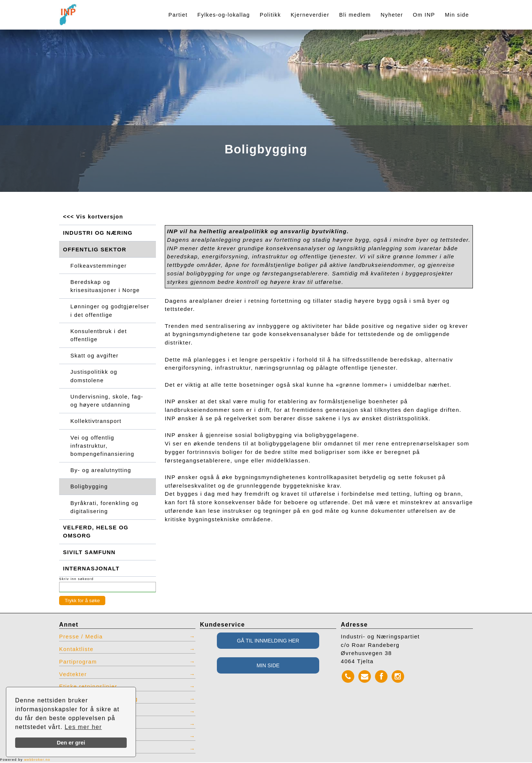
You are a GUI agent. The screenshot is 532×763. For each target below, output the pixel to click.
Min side (457, 15)
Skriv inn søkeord (76, 580)
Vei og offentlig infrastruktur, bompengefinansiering (103, 446)
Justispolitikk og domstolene (94, 376)
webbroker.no (37, 760)
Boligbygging (89, 487)
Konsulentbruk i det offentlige (99, 335)
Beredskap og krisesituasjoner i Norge (105, 286)
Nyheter (392, 15)
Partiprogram (78, 662)
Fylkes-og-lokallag (224, 15)
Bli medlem (355, 15)
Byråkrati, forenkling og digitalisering (105, 508)
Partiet (178, 15)
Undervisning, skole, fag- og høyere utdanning (107, 401)
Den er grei (71, 743)
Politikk (270, 15)
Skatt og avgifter (95, 356)
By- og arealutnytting (101, 471)
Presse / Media (81, 637)
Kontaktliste (76, 650)
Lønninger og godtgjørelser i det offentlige (110, 311)
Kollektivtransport (96, 421)
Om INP (424, 15)
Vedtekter (73, 675)
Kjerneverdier (310, 15)
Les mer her (83, 727)
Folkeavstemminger (99, 266)
